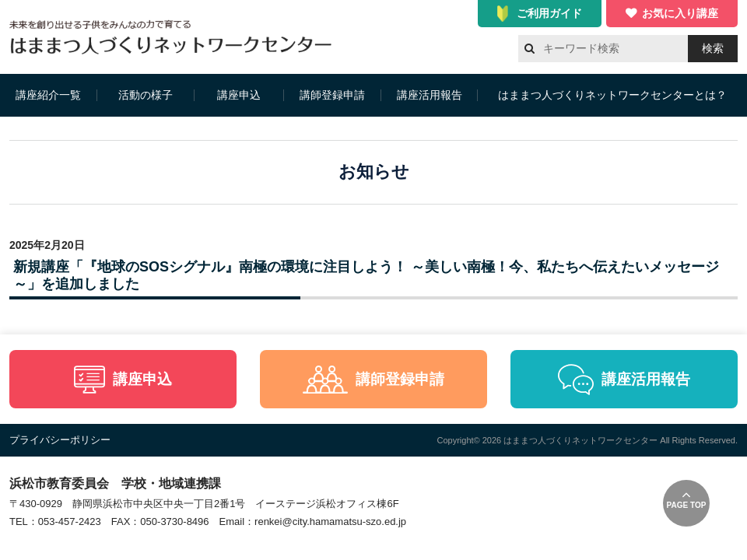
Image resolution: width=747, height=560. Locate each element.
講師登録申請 (332, 95)
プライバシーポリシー (60, 440)
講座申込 (239, 95)
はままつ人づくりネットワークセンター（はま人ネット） (175, 37)
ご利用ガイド (549, 13)
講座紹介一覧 (48, 95)
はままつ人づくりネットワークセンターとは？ (612, 95)
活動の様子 (146, 95)
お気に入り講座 (680, 13)
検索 (713, 48)
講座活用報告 (430, 95)
